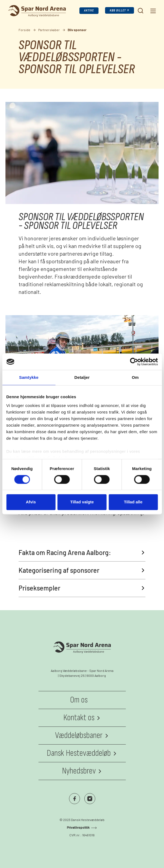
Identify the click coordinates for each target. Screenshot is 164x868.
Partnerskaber (49, 30)
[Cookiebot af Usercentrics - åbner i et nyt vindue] (134, 362)
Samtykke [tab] (29, 377)
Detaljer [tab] (82, 377)
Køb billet (118, 11)
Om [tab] (135, 377)
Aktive (89, 11)
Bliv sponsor (77, 30)
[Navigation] (153, 11)
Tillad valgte (82, 502)
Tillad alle (133, 502)
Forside (24, 30)
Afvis (31, 502)
